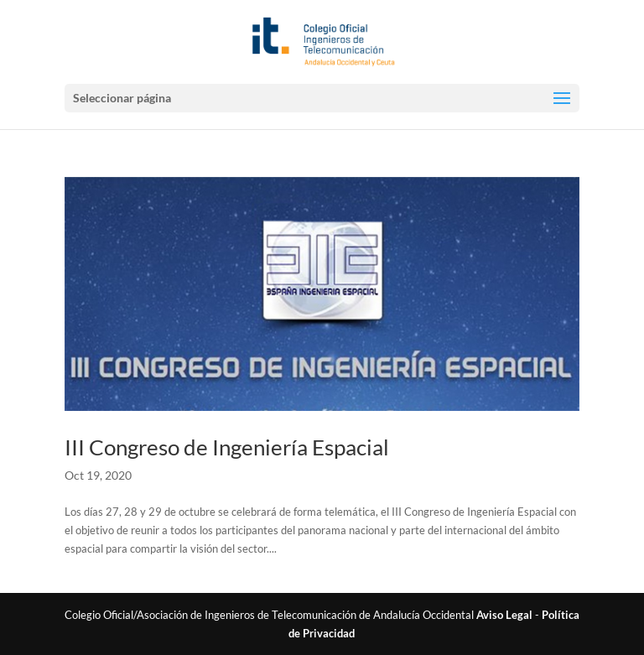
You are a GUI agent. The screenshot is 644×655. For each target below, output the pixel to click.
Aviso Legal (504, 615)
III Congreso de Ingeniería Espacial (227, 447)
